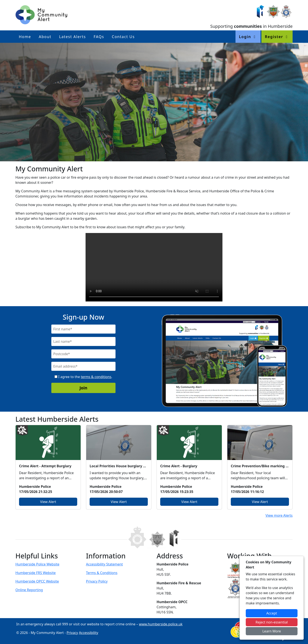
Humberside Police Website (37, 564)
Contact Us (123, 37)
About (45, 37)
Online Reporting (29, 590)
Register (277, 37)
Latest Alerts (72, 37)
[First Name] (83, 329)
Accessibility (89, 633)
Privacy (72, 633)
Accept (272, 613)
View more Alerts (279, 515)
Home (25, 37)
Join (84, 388)
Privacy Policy (97, 581)
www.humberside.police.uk (161, 624)
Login (248, 37)
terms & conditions (96, 377)
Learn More (272, 631)
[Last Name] (83, 341)
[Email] (83, 366)
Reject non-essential (272, 622)
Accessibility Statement (104, 564)
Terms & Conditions (102, 573)
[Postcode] (83, 354)
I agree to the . (83, 377)
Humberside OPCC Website (37, 581)
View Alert (48, 502)
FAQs (99, 37)
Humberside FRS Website (36, 573)
